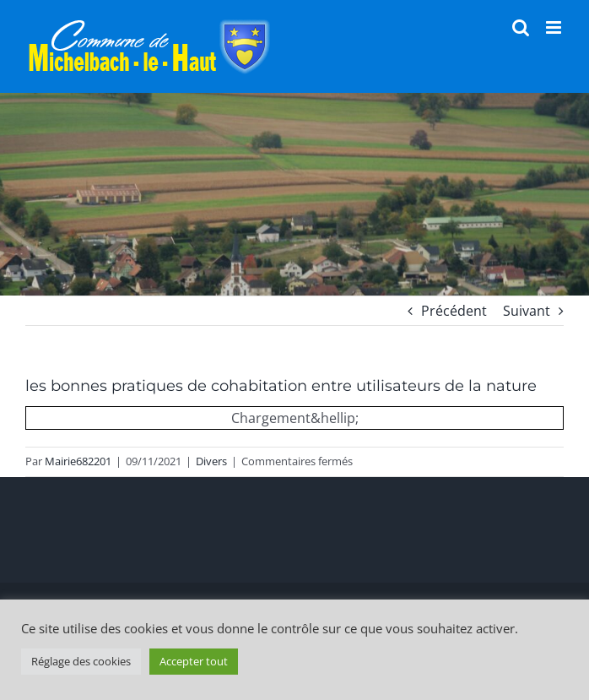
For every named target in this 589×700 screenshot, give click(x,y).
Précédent (454, 311)
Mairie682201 (78, 461)
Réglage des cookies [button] (81, 661)
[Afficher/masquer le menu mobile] (555, 27)
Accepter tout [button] (194, 661)
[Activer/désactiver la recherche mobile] (521, 27)
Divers (211, 461)
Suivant (527, 311)
